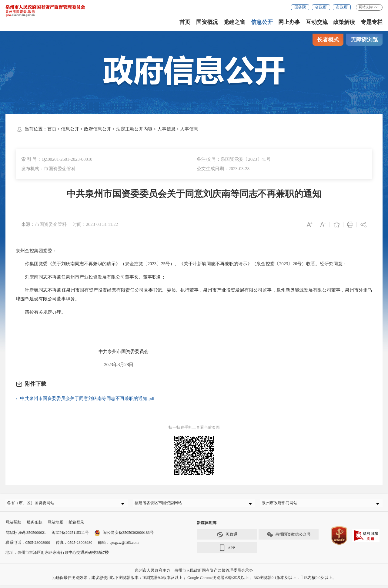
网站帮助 (13, 526)
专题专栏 (372, 22)
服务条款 (35, 526)
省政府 (321, 7)
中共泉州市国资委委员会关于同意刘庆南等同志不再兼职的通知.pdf (87, 398)
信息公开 (262, 22)
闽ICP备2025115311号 (70, 536)
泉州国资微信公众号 (289, 538)
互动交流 (317, 22)
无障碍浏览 (364, 40)
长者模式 (328, 40)
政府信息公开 (98, 129)
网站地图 (55, 526)
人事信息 (166, 129)
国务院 (300, 7)
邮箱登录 (76, 526)
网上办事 (289, 22)
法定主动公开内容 (134, 129)
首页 (185, 22)
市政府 (342, 7)
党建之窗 (234, 22)
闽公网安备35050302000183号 (124, 536)
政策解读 (344, 22)
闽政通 (227, 538)
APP (227, 552)
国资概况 (207, 22)
